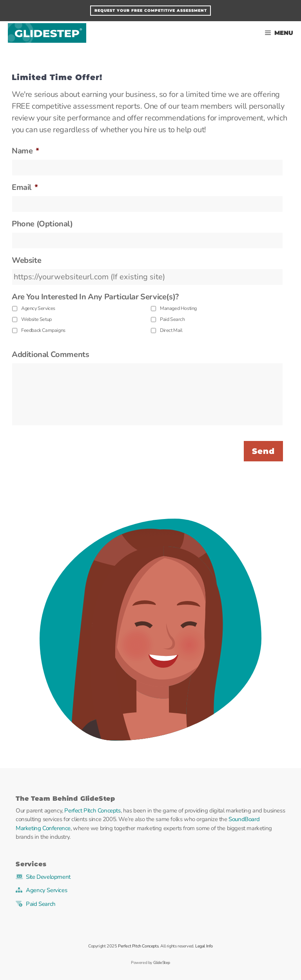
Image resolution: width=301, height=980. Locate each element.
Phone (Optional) (42, 224)
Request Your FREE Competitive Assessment (151, 10)
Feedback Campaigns (43, 330)
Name (25, 151)
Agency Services (38, 308)
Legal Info (204, 946)
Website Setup (36, 319)
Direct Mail (171, 330)
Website (26, 260)
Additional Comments (50, 355)
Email (25, 188)
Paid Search (172, 319)
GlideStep (47, 33)
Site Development (48, 877)
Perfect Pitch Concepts (92, 811)
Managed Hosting (178, 308)
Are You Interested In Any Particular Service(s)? (95, 297)
